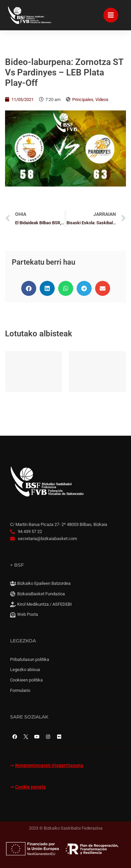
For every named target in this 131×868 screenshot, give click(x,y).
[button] (29, 288)
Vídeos (102, 99)
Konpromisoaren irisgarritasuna (49, 765)
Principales (83, 99)
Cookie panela (30, 787)
